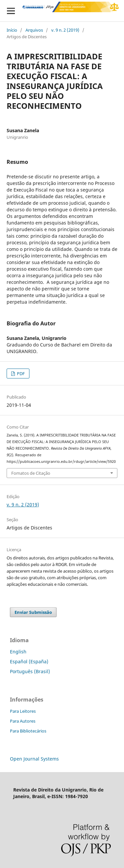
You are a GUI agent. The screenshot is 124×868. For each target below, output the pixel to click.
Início (12, 30)
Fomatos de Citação (31, 473)
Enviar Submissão (33, 612)
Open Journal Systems (34, 759)
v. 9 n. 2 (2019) (65, 30)
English (18, 652)
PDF (20, 374)
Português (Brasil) (30, 671)
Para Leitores (23, 711)
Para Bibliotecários (28, 731)
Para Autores (23, 721)
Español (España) (29, 661)
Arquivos (34, 30)
